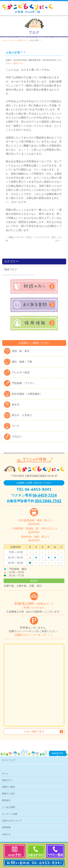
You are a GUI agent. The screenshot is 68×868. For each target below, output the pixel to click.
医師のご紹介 (9, 794)
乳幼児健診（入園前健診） (27, 394)
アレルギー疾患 (21, 372)
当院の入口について (12, 821)
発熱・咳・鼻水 (21, 351)
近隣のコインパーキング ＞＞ (34, 635)
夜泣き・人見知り (22, 415)
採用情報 (6, 827)
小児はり (17, 436)
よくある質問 (9, 807)
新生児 (16, 405)
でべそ (16, 426)
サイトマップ (9, 760)
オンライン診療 (10, 814)
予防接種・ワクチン (23, 383)
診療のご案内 (9, 787)
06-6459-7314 (45, 495)
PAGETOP (58, 753)
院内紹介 (6, 800)
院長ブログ (18, 63)
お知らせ (6, 834)
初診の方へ (7, 780)
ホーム (5, 773)
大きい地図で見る (34, 732)
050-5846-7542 (48, 501)
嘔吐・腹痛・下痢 (22, 362)
